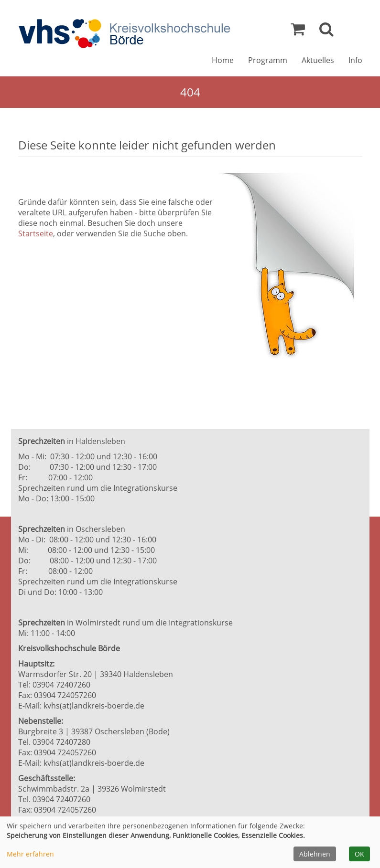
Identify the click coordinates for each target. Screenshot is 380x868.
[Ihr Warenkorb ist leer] (298, 32)
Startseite (36, 233)
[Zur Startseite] (124, 34)
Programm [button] (268, 60)
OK (359, 854)
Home (223, 60)
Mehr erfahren (30, 854)
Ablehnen (315, 854)
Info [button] (355, 60)
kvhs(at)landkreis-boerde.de (94, 706)
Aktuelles (318, 60)
